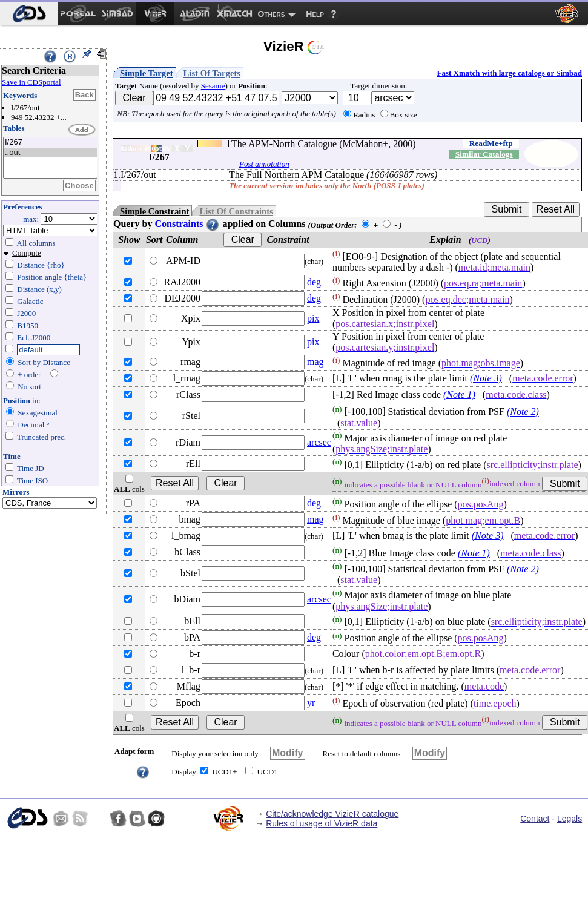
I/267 (50, 143)
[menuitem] (29, 14)
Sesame (213, 86)
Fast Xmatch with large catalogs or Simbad (509, 73)
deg (314, 282)
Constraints (187, 224)
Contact (535, 819)
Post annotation (264, 164)
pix (313, 318)
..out (50, 153)
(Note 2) (523, 412)
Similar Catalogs (484, 154)
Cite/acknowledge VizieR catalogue (332, 814)
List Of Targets (212, 73)
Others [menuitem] (272, 14)
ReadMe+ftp (491, 143)
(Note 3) (486, 378)
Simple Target (147, 73)
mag (315, 362)
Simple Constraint (154, 211)
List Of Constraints (236, 211)
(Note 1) (459, 394)
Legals (570, 819)
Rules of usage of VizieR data (322, 823)
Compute (27, 253)
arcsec (319, 442)
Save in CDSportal (31, 82)
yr (311, 703)
